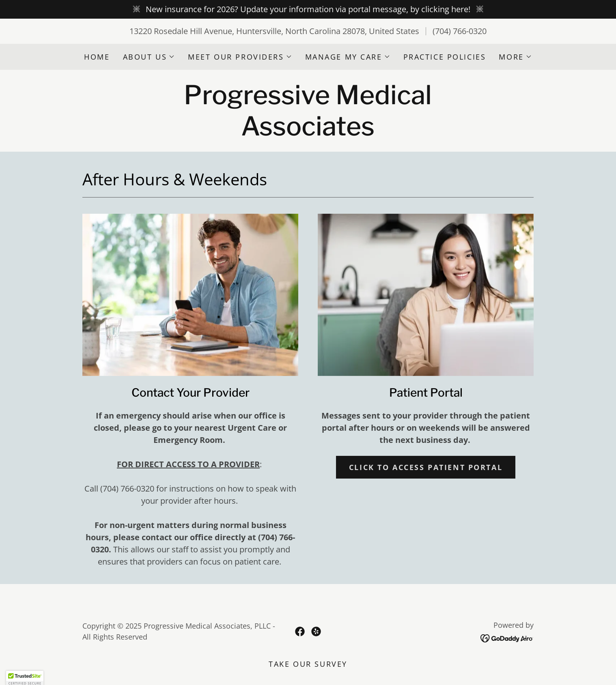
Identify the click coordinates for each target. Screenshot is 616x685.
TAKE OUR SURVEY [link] (308, 664)
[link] (308, 132)
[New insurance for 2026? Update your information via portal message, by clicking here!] (308, 9)
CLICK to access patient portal (426, 467)
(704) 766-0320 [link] (460, 31)
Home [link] (97, 57)
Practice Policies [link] (445, 57)
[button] (149, 57)
